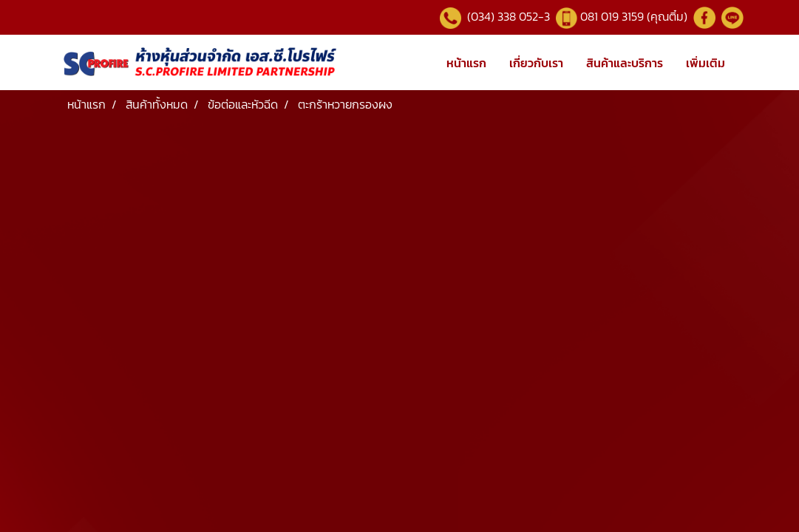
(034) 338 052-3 (507, 16)
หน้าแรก (466, 63)
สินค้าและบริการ (625, 63)
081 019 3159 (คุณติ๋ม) (635, 16)
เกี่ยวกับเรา (536, 63)
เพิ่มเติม (705, 63)
